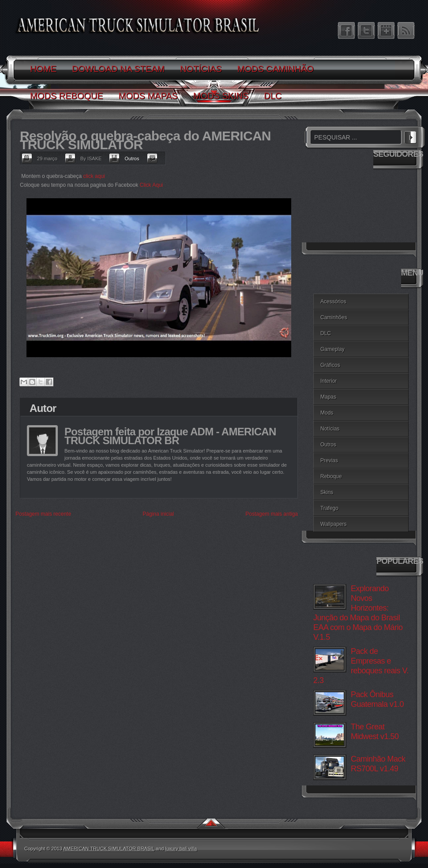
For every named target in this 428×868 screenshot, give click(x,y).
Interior (329, 381)
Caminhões (334, 317)
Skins (327, 492)
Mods (327, 413)
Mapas (328, 397)
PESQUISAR (410, 136)
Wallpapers (334, 524)
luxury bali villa (181, 849)
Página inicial (158, 514)
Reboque (331, 476)
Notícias (330, 429)
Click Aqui (152, 185)
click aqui (94, 176)
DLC (326, 333)
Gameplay (332, 349)
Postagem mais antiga (272, 514)
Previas (329, 460)
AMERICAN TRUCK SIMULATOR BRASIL (109, 849)
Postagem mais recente (43, 514)
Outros (132, 159)
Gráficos (330, 365)
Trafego (329, 508)
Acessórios (333, 302)
